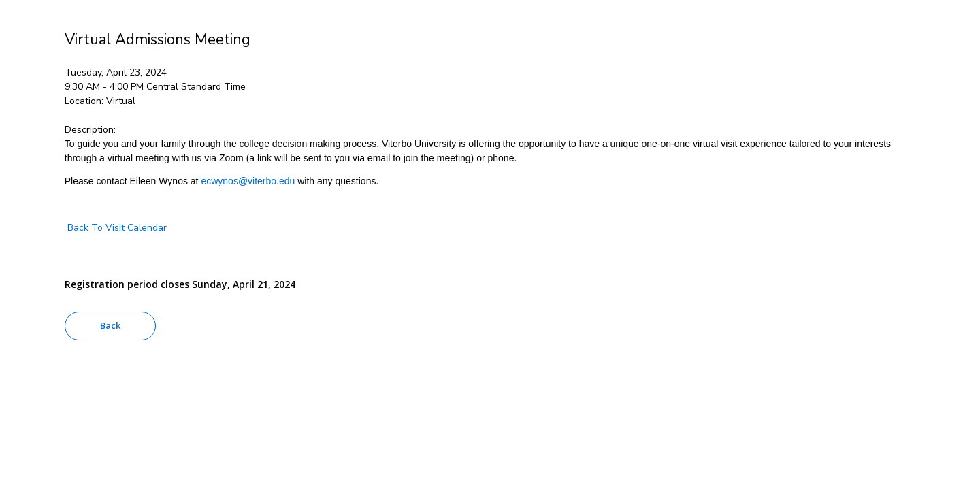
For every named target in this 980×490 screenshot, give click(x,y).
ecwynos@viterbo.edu (248, 181)
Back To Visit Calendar (116, 228)
